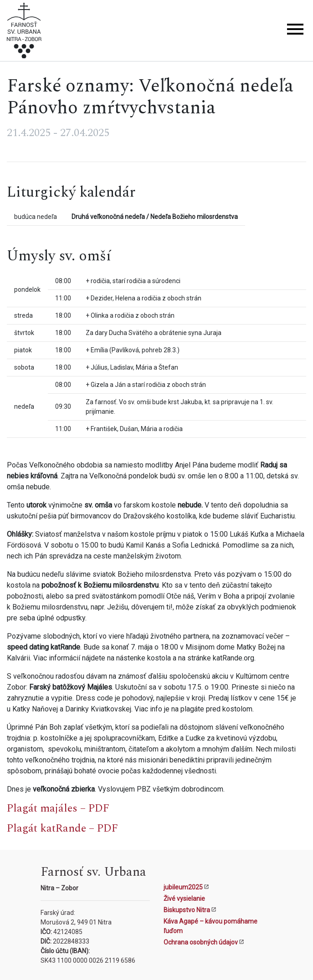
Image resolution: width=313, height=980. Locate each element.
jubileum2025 (183, 887)
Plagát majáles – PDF (58, 808)
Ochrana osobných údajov (201, 942)
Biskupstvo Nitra (187, 910)
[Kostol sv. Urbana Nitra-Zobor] (24, 32)
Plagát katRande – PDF (62, 828)
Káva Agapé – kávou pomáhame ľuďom (210, 926)
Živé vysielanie (184, 899)
